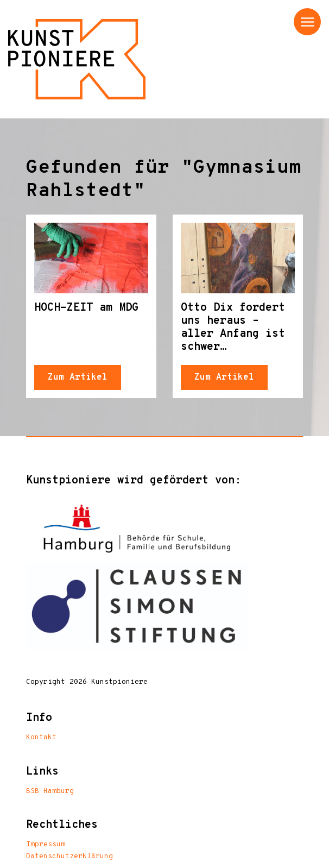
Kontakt (41, 738)
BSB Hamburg (50, 791)
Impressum (46, 845)
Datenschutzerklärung (69, 857)
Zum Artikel (78, 378)
